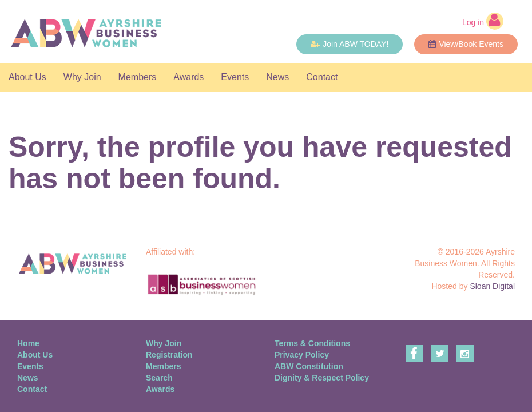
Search (159, 378)
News (277, 77)
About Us (27, 77)
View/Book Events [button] (466, 44)
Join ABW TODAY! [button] (350, 44)
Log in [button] (483, 21)
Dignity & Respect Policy (322, 378)
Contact (322, 77)
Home (28, 343)
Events (235, 77)
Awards (188, 77)
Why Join (82, 77)
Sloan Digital (492, 286)
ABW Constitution (309, 366)
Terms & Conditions (312, 343)
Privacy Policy (302, 355)
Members (138, 77)
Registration (169, 355)
